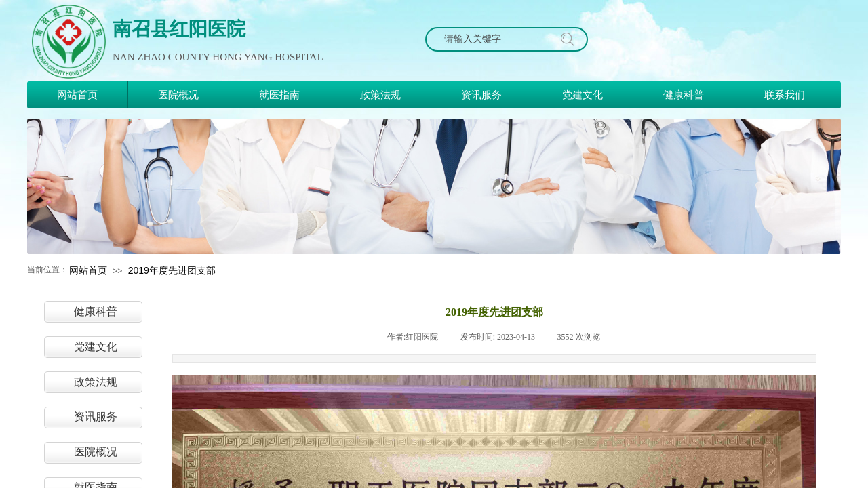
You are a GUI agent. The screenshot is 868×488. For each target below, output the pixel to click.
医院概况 (96, 452)
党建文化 (96, 347)
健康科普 (96, 311)
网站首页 (88, 270)
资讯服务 (96, 416)
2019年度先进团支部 (172, 270)
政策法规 (96, 382)
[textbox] (494, 39)
